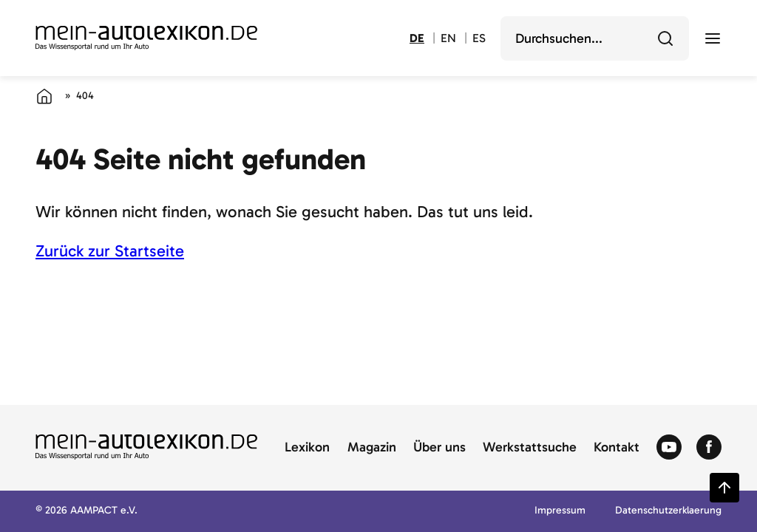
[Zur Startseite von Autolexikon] (146, 38)
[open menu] (713, 38)
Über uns (439, 448)
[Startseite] (44, 96)
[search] (584, 38)
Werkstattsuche (530, 448)
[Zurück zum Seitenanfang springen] (724, 488)
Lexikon (307, 448)
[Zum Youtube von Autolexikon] (669, 448)
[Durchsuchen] (665, 38)
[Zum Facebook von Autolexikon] (709, 448)
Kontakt (617, 448)
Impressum (560, 511)
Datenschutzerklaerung (668, 511)
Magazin (372, 448)
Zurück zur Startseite (110, 251)
